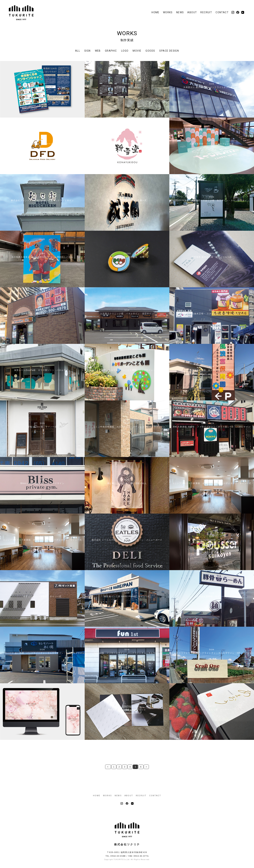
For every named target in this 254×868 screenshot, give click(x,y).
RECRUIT (206, 12)
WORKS (168, 12)
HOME (155, 12)
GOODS (150, 51)
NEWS (180, 12)
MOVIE (137, 51)
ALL (78, 51)
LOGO (125, 51)
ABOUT (192, 12)
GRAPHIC (111, 51)
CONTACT (222, 12)
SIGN (87, 51)
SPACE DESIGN (169, 51)
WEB (98, 51)
